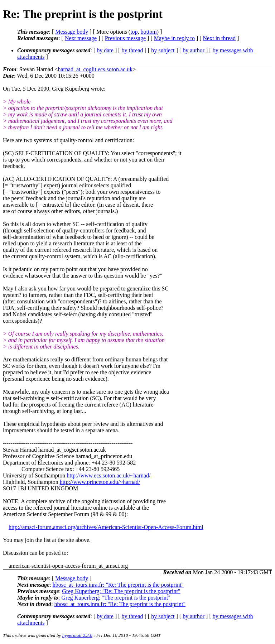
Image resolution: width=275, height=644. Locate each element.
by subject (163, 50)
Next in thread (219, 38)
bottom (148, 32)
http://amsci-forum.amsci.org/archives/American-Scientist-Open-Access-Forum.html (106, 527)
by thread (132, 50)
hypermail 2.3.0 (77, 635)
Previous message (125, 38)
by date (105, 50)
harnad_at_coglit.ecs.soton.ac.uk (95, 69)
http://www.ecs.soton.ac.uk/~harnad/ (108, 475)
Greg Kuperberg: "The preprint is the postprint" (116, 598)
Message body (72, 32)
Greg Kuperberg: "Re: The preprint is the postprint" (121, 591)
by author (194, 50)
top (134, 32)
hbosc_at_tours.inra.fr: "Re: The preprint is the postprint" (118, 585)
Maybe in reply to (174, 38)
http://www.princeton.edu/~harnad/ (100, 482)
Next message (81, 38)
